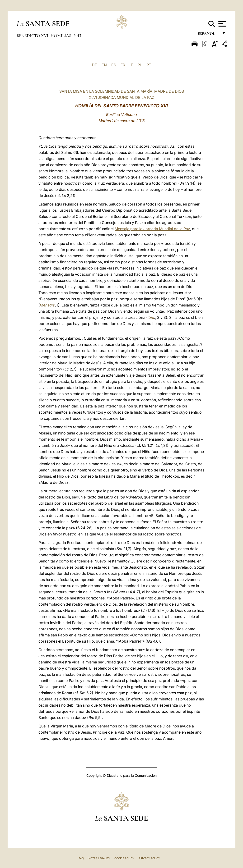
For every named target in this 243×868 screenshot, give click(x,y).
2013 (77, 36)
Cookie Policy (124, 858)
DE (94, 65)
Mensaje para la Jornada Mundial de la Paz (152, 229)
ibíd (151, 317)
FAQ (81, 858)
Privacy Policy (149, 858)
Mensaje (47, 305)
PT (149, 65)
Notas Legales (99, 858)
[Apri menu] (222, 24)
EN (104, 65)
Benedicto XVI (33, 36)
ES (114, 65)
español (208, 35)
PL (140, 65)
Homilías (61, 36)
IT (131, 65)
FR (123, 65)
